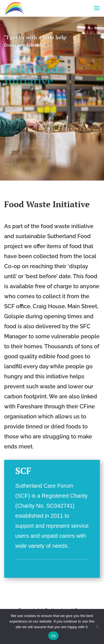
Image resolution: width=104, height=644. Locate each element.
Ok (53, 636)
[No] (97, 626)
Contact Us (27, 169)
